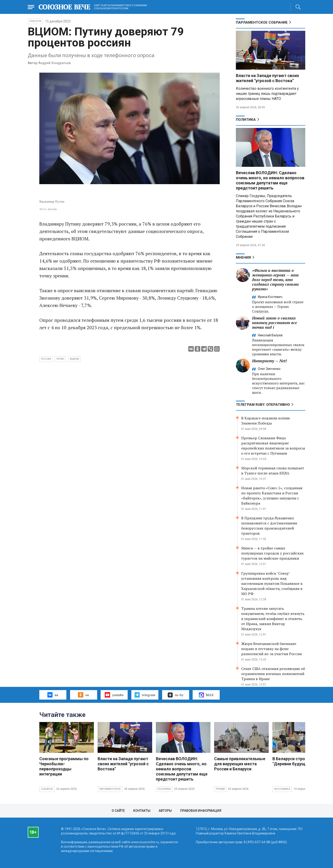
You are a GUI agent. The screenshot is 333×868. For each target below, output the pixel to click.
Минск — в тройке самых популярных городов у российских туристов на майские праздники (272, 553)
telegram (145, 695)
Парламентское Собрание (262, 22)
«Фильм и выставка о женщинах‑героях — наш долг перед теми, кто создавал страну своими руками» (275, 280)
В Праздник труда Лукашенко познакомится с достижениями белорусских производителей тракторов (269, 526)
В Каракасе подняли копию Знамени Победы (266, 421)
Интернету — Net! (270, 361)
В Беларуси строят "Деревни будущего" (293, 761)
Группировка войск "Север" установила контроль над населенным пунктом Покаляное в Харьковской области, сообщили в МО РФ (272, 583)
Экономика (282, 789)
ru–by (176, 695)
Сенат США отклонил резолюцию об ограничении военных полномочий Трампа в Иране (273, 674)
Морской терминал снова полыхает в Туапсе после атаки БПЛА (273, 471)
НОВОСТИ (35, 21)
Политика (246, 120)
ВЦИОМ (74, 359)
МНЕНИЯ (243, 257)
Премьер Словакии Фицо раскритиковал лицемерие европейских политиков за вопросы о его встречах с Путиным (273, 446)
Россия (46, 359)
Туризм (220, 789)
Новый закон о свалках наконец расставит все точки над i (274, 323)
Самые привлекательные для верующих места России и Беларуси (240, 764)
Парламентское (110, 789)
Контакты (142, 811)
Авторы (165, 811)
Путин (60, 359)
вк (53, 695)
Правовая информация (201, 811)
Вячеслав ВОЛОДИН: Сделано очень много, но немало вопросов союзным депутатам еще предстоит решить (270, 180)
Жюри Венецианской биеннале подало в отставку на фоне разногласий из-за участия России (271, 649)
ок (83, 695)
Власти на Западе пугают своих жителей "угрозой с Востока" (267, 78)
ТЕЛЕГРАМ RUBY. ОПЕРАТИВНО (263, 405)
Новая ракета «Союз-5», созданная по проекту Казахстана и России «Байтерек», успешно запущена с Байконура (272, 496)
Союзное (47, 789)
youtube (114, 695)
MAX (206, 695)
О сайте (118, 811)
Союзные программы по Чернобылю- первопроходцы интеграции (64, 766)
